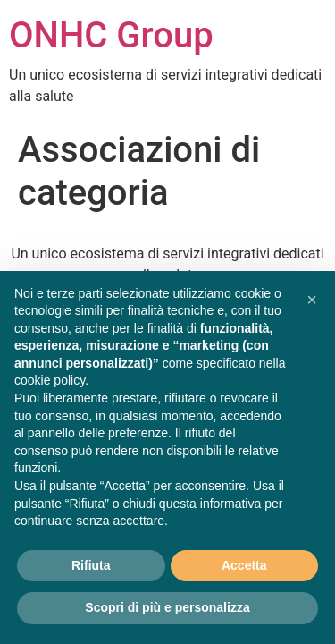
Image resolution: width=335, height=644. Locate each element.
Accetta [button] (244, 565)
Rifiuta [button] (91, 565)
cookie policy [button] (50, 380)
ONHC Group (111, 35)
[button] (312, 300)
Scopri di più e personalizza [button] (167, 607)
